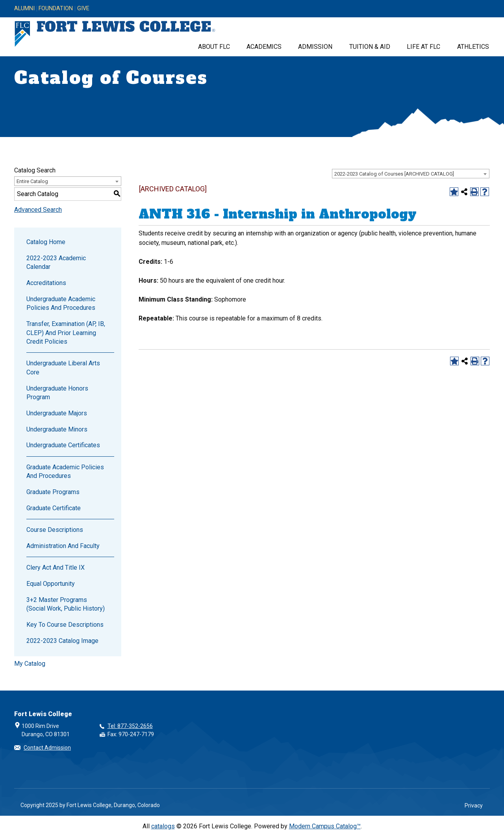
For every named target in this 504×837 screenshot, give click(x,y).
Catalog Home (46, 242)
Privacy (474, 806)
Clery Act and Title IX (56, 568)
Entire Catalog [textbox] (32, 181)
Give (83, 9)
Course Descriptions (55, 530)
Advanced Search (38, 210)
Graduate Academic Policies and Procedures (65, 471)
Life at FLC (423, 47)
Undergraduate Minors (57, 429)
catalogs (163, 826)
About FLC (214, 47)
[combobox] (411, 174)
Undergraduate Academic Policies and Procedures (61, 303)
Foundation (56, 9)
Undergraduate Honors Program (57, 393)
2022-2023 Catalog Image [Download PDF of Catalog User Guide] (62, 641)
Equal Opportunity (51, 584)
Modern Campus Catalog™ (325, 826)
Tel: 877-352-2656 (130, 726)
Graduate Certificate (54, 508)
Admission (315, 47)
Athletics (473, 47)
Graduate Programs (53, 492)
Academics (264, 47)
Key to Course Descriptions (65, 625)
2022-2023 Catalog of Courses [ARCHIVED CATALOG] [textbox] (394, 174)
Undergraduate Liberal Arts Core (63, 368)
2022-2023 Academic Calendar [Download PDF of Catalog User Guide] (56, 262)
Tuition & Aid (370, 47)
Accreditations (46, 283)
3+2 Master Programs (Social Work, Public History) (66, 604)
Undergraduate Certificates (63, 445)
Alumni (24, 9)
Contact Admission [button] (47, 748)
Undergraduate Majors (57, 413)
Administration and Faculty (63, 546)
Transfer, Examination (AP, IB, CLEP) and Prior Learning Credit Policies (66, 333)
